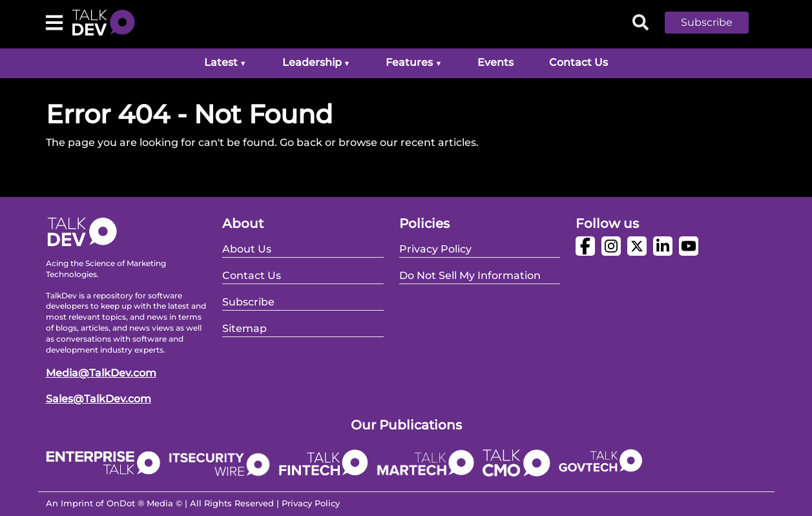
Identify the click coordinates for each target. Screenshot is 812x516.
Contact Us (578, 62)
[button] (716, 23)
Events (495, 62)
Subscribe (707, 22)
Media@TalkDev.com (101, 373)
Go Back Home (85, 173)
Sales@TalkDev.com (99, 399)
